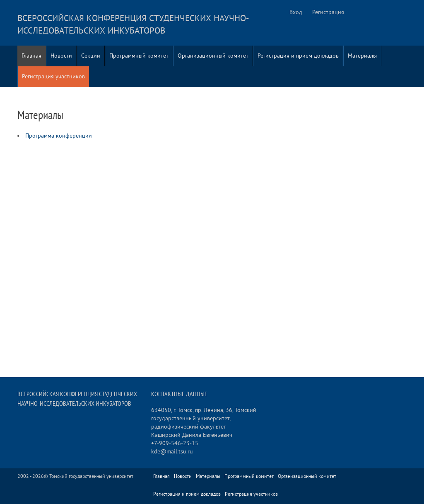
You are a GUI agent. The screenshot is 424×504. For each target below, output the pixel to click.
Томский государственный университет (91, 476)
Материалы (362, 56)
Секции (91, 56)
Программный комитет (139, 56)
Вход (296, 12)
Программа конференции (59, 136)
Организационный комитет (213, 56)
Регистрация (328, 12)
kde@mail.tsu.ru (172, 452)
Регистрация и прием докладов (298, 56)
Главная (31, 56)
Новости (61, 56)
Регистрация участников (53, 76)
